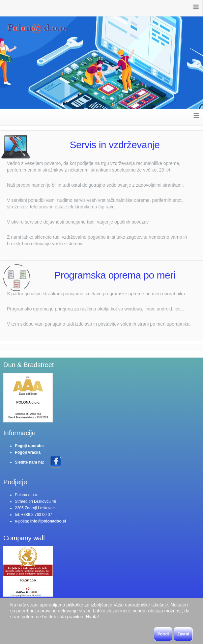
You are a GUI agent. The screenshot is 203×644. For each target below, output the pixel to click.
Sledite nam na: (30, 462)
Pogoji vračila (28, 452)
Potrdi (163, 634)
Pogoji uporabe (29, 446)
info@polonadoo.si (48, 521)
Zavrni (183, 634)
